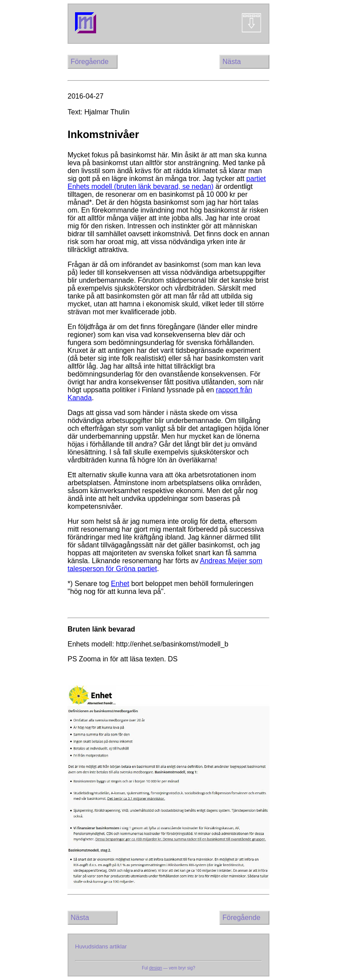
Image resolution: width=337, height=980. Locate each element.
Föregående (90, 62)
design (156, 968)
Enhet (120, 584)
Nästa (232, 62)
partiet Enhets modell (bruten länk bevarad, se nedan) (167, 183)
